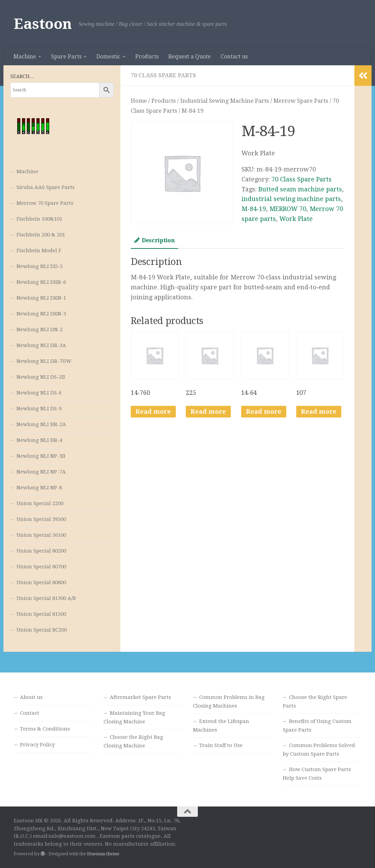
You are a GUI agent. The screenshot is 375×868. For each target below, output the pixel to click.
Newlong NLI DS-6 (39, 393)
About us (31, 697)
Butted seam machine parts (300, 189)
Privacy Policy (37, 745)
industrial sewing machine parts (291, 199)
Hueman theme (103, 854)
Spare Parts (66, 57)
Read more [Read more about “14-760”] (153, 411)
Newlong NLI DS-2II (41, 377)
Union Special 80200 (41, 551)
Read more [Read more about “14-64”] (264, 411)
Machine (25, 57)
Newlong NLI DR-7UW (44, 361)
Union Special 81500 (41, 614)
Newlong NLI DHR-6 (41, 282)
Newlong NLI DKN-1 (41, 298)
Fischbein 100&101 (39, 219)
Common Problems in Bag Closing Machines (229, 702)
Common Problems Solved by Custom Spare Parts (319, 750)
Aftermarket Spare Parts (140, 697)
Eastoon (43, 24)
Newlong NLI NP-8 (39, 488)
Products (147, 57)
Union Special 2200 (40, 503)
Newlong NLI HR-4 (39, 440)
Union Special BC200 (42, 630)
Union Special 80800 (41, 582)
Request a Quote (190, 57)
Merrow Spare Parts (301, 101)
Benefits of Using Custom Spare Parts (317, 726)
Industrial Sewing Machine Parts (225, 101)
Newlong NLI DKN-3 (41, 314)
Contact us (234, 57)
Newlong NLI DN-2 (40, 330)
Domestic (108, 57)
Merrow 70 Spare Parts (45, 203)
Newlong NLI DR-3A (41, 345)
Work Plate (296, 219)
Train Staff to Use (221, 745)
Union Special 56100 (41, 535)
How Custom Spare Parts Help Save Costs (317, 774)
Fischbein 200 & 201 (41, 235)
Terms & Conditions (45, 729)
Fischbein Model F (39, 251)
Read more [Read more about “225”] (208, 411)
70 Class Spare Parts (163, 75)
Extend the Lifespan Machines (221, 726)
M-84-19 (254, 209)
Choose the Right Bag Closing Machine (133, 741)
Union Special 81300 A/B (46, 598)
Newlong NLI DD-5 (40, 266)
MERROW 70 (288, 209)
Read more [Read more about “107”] (319, 411)
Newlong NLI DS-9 (39, 409)
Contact (30, 713)
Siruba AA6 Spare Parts (46, 187)
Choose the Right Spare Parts (315, 702)
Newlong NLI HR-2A (41, 424)
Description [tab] (154, 240)
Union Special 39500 (41, 519)
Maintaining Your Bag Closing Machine (134, 717)
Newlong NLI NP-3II (41, 456)
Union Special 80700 (41, 567)
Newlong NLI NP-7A (41, 472)
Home (139, 101)
